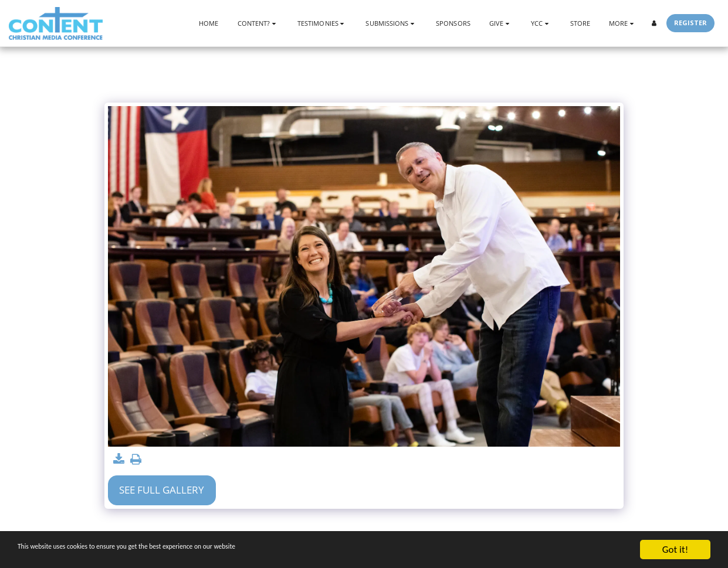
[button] (258, 23)
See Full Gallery (162, 490)
